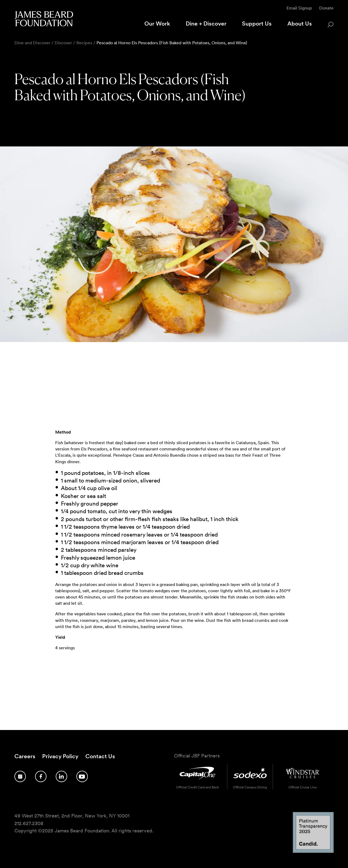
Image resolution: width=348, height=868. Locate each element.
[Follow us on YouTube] (82, 776)
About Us (300, 23)
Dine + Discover (206, 23)
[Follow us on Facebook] (41, 776)
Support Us (257, 23)
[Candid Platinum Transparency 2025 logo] (313, 851)
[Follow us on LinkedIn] (61, 776)
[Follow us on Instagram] (20, 776)
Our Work (157, 23)
